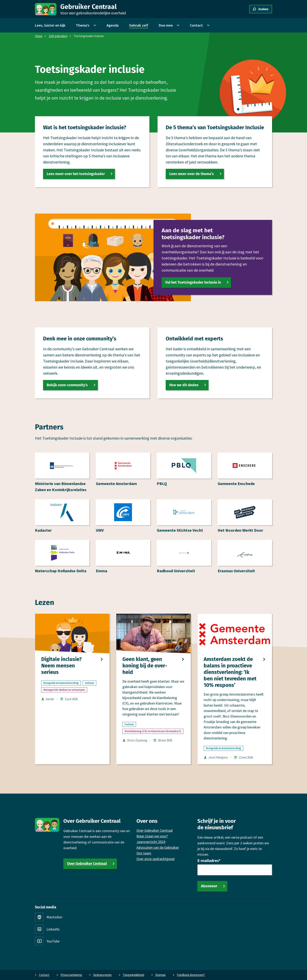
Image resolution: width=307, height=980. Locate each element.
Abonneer (209, 886)
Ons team (144, 853)
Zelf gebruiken (58, 36)
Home (39, 36)
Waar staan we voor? (152, 836)
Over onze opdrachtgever (156, 859)
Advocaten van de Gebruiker (158, 847)
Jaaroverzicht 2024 (151, 842)
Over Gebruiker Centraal (87, 864)
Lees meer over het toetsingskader (76, 174)
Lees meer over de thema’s (192, 174)
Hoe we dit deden (184, 385)
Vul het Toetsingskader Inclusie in (193, 282)
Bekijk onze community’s (67, 385)
